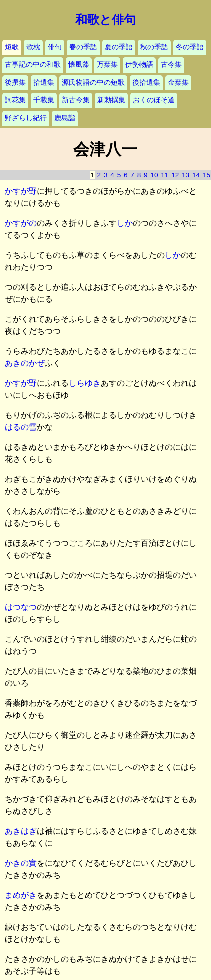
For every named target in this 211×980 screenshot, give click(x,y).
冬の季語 (190, 47)
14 (196, 175)
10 (154, 175)
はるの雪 (21, 427)
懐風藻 (79, 65)
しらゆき (85, 383)
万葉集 (107, 65)
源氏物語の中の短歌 (93, 83)
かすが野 (21, 191)
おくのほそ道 (154, 100)
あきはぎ (21, 831)
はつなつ (21, 607)
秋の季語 (154, 47)
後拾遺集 (146, 83)
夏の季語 (119, 47)
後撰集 (15, 83)
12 (175, 175)
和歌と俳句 (106, 20)
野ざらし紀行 (26, 118)
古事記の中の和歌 (33, 65)
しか (125, 223)
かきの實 (21, 863)
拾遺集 (44, 83)
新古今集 (76, 100)
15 (207, 175)
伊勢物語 (139, 65)
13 (186, 175)
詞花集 (15, 100)
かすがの (21, 223)
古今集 (171, 65)
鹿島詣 (65, 118)
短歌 (12, 47)
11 (165, 175)
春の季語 (83, 47)
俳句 (55, 47)
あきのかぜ (25, 363)
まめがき (21, 895)
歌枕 (33, 47)
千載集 (44, 100)
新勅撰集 (111, 100)
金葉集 (178, 83)
